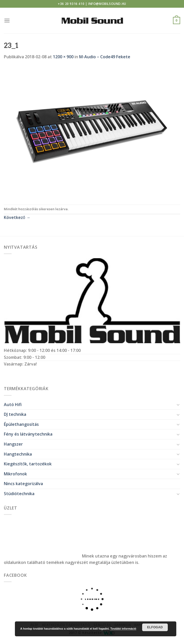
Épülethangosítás (21, 424)
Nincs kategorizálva (23, 484)
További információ (123, 629)
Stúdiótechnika (19, 494)
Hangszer (13, 444)
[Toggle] (178, 405)
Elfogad (155, 627)
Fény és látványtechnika (28, 434)
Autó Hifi (13, 405)
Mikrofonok (15, 474)
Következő (17, 217)
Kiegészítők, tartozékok (28, 464)
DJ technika (15, 414)
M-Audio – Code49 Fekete (105, 57)
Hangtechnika (18, 454)
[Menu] (7, 20)
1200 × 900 (63, 57)
